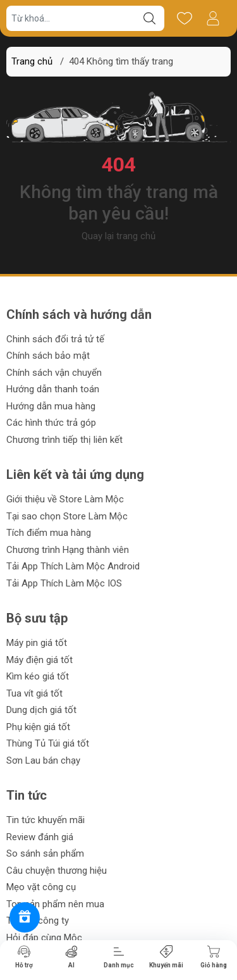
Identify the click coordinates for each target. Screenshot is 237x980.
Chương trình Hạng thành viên (68, 550)
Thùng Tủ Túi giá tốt (48, 743)
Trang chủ (32, 61)
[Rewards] (25, 917)
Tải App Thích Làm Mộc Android (73, 566)
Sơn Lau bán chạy (43, 760)
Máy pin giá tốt (37, 643)
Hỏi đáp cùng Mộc (44, 938)
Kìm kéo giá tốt (38, 676)
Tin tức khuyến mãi (46, 820)
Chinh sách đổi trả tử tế (55, 339)
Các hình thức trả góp (51, 423)
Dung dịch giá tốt (41, 710)
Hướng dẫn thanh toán (53, 389)
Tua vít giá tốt (34, 693)
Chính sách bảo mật (48, 356)
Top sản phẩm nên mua (55, 904)
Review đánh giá (40, 837)
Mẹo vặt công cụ (41, 887)
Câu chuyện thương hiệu (57, 871)
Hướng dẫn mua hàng (51, 406)
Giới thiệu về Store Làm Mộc (65, 499)
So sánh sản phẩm (45, 853)
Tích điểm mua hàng (49, 533)
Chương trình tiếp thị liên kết (64, 440)
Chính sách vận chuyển (54, 373)
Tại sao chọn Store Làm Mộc (67, 516)
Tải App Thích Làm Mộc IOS (64, 583)
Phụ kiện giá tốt (38, 727)
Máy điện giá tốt (39, 660)
